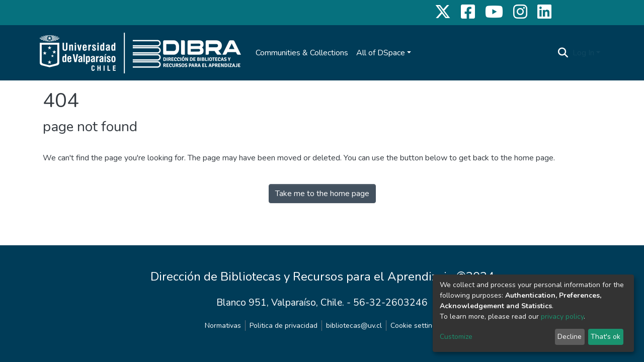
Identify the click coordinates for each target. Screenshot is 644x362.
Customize (456, 337)
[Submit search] (563, 53)
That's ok (606, 337)
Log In (583, 53)
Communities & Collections (302, 53)
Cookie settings (415, 326)
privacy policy (562, 316)
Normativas (223, 326)
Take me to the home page (322, 194)
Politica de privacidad (284, 326)
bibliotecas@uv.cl (354, 326)
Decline (570, 337)
